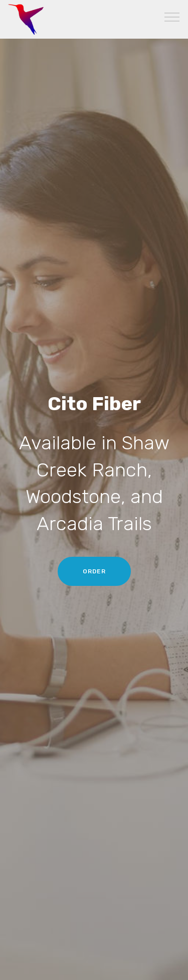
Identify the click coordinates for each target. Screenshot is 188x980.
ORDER (94, 571)
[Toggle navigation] (172, 17)
